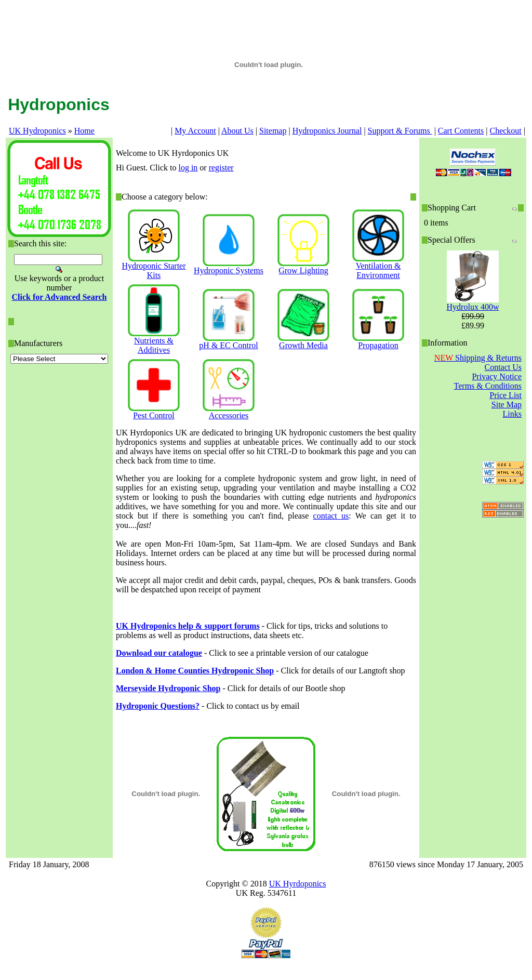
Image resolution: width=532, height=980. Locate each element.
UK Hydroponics (37, 131)
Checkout (505, 131)
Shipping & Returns (478, 358)
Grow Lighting (303, 270)
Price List (506, 395)
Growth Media (303, 345)
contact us (331, 516)
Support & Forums (400, 131)
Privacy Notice (497, 376)
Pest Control (154, 415)
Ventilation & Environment (378, 270)
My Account (195, 131)
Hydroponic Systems (229, 270)
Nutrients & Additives (154, 345)
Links (512, 414)
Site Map (507, 405)
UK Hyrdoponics (298, 884)
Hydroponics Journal (327, 131)
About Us (237, 131)
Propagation (378, 345)
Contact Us (503, 367)
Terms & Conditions (488, 386)
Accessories (229, 415)
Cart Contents (461, 131)
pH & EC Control (228, 345)
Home (84, 131)
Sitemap (273, 131)
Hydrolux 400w (473, 307)
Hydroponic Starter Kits (154, 270)
